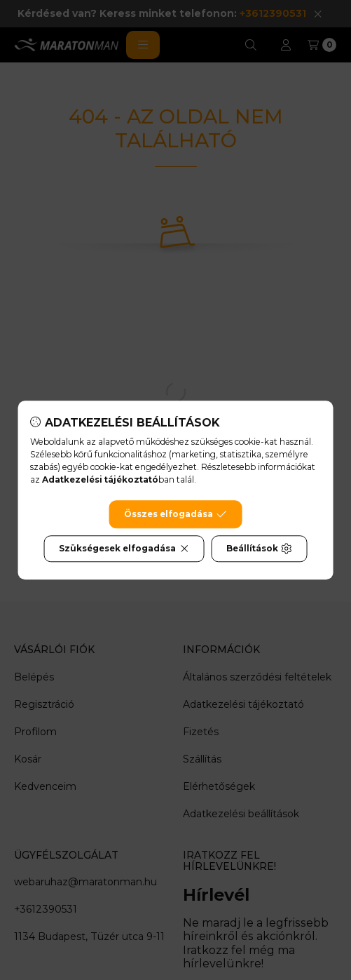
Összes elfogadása (175, 514)
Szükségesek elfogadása (124, 549)
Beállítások (259, 549)
